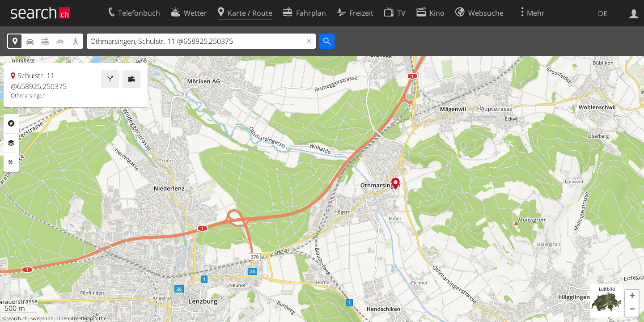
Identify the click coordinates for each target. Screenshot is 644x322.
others (103, 318)
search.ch (17, 318)
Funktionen (11, 162)
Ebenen (11, 143)
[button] (632, 297)
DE (603, 13)
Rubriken (11, 123)
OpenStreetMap (75, 318)
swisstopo (42, 318)
